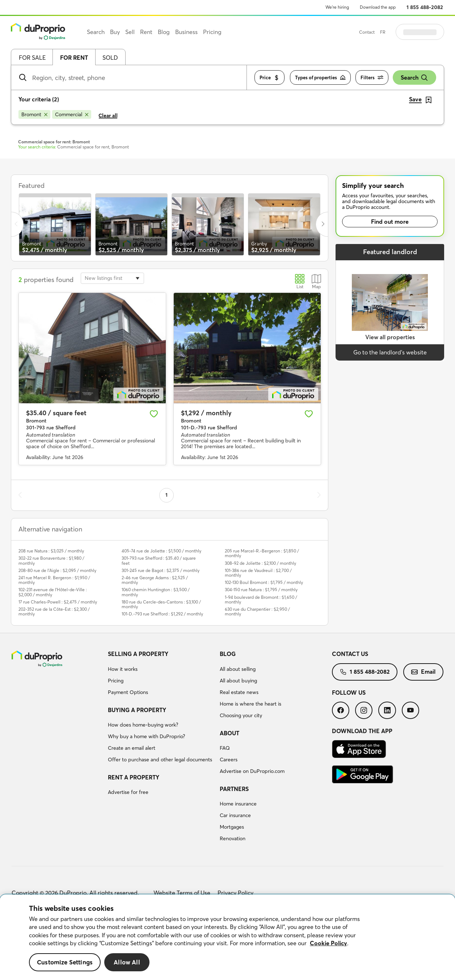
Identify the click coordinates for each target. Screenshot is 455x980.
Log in (429, 32)
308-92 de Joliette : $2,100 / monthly (260, 563)
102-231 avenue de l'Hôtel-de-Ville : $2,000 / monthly (53, 592)
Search (414, 78)
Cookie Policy (328, 943)
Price (269, 78)
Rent (146, 32)
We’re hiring (337, 7)
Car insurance (235, 815)
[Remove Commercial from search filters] (72, 114)
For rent (74, 58)
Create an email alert (132, 748)
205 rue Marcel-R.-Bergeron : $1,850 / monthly (262, 553)
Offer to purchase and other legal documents (160, 760)
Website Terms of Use (182, 893)
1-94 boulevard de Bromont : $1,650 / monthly (261, 600)
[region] (227, 937)
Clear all (108, 115)
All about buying (238, 681)
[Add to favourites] (154, 414)
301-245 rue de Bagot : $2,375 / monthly (161, 570)
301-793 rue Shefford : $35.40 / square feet (159, 560)
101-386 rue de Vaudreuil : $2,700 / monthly (258, 573)
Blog (228, 654)
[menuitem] (161, 674)
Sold (110, 58)
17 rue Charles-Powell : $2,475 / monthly (58, 602)
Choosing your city (241, 715)
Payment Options (128, 692)
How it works (123, 669)
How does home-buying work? (143, 725)
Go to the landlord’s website (390, 352)
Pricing (116, 681)
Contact (385, 32)
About (229, 733)
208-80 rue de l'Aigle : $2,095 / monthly (57, 570)
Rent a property (134, 777)
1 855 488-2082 (425, 7)
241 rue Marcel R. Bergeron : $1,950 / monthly (54, 580)
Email (423, 672)
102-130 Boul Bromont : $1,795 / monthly (264, 582)
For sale (32, 58)
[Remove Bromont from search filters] (34, 114)
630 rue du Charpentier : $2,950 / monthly (257, 611)
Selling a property (138, 654)
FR (401, 32)
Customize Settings (65, 962)
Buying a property (137, 710)
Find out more (390, 222)
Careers (229, 760)
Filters (372, 78)
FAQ (225, 748)
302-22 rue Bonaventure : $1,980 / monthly (51, 560)
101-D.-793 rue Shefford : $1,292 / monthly (162, 614)
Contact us (350, 654)
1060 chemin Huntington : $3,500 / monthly (156, 592)
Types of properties (320, 78)
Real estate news (239, 692)
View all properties (390, 337)
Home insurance (238, 804)
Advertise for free (128, 792)
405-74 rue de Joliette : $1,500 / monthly (161, 551)
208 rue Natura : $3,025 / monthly (51, 551)
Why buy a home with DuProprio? (146, 736)
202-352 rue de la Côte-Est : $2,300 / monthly (54, 611)
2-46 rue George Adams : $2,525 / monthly (155, 580)
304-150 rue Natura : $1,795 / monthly (261, 590)
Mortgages (232, 827)
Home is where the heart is (250, 704)
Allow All (127, 962)
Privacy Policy (235, 893)
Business (186, 32)
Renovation (233, 838)
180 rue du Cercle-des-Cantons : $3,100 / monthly (161, 604)
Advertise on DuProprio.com (252, 771)
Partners (234, 789)
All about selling (238, 669)
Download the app (378, 7)
